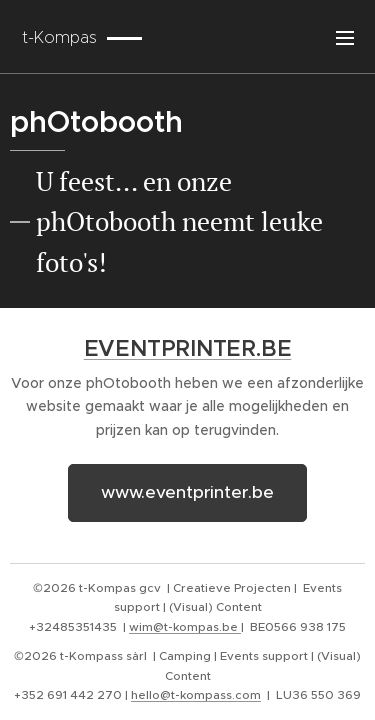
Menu (345, 38)
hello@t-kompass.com (196, 695)
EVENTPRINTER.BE (188, 348)
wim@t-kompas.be (185, 627)
